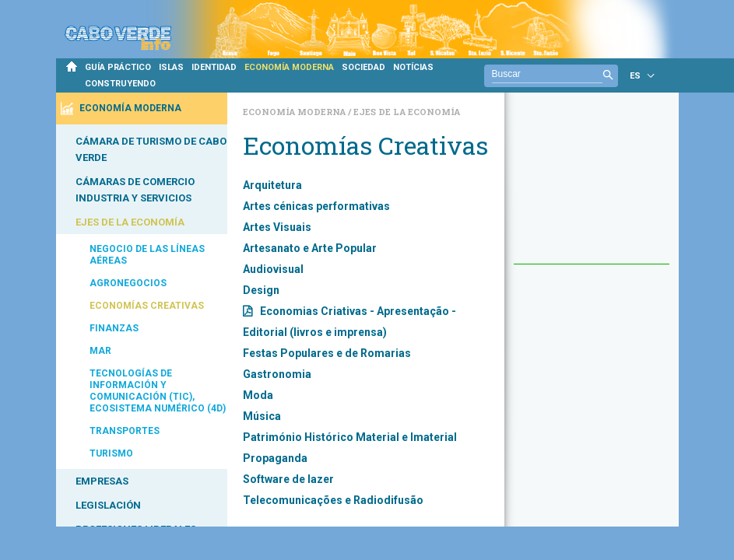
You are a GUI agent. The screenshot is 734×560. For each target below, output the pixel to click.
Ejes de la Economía (407, 112)
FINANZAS (114, 328)
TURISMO (111, 453)
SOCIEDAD (363, 67)
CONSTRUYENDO (120, 84)
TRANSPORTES (125, 431)
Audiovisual (273, 269)
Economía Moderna (295, 112)
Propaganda (275, 458)
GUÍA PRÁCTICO (118, 67)
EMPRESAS (102, 481)
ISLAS (171, 67)
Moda (258, 395)
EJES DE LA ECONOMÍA (130, 222)
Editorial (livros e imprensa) (315, 332)
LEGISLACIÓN (108, 505)
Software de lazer (288, 479)
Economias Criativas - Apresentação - (358, 311)
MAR (100, 351)
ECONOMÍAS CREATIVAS (147, 306)
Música (262, 416)
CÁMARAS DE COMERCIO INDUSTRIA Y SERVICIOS (135, 190)
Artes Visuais (277, 227)
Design (261, 290)
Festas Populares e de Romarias (327, 353)
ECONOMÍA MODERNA (289, 67)
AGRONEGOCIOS (128, 283)
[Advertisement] (592, 186)
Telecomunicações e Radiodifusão (333, 500)
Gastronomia (277, 374)
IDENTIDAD (214, 67)
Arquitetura (272, 185)
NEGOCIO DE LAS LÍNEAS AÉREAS (147, 255)
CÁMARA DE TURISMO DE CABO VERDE (151, 149)
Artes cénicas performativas (316, 206)
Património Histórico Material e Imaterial (350, 437)
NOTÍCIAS (413, 67)
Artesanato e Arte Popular (310, 248)
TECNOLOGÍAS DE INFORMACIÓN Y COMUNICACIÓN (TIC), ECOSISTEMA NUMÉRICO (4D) (158, 391)
